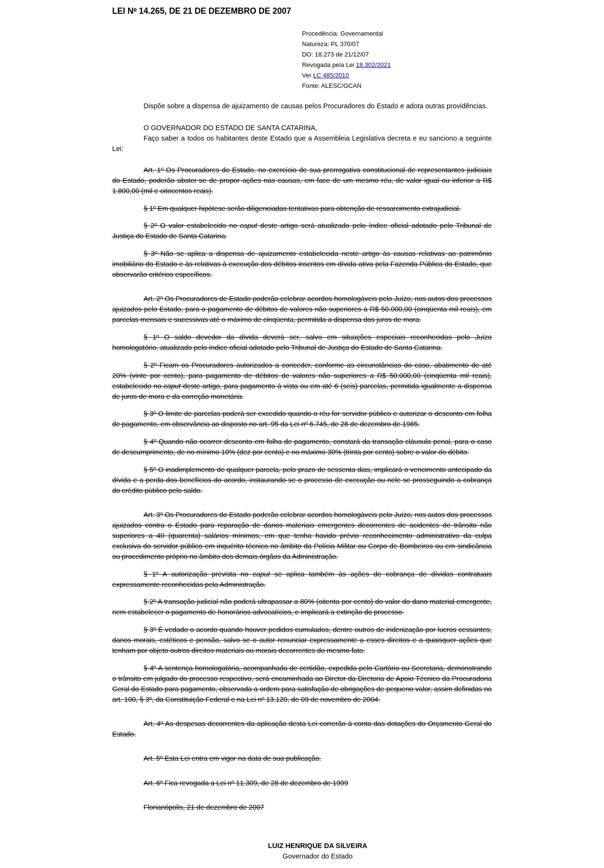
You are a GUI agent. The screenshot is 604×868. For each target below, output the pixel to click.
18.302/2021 (373, 65)
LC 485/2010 (331, 75)
